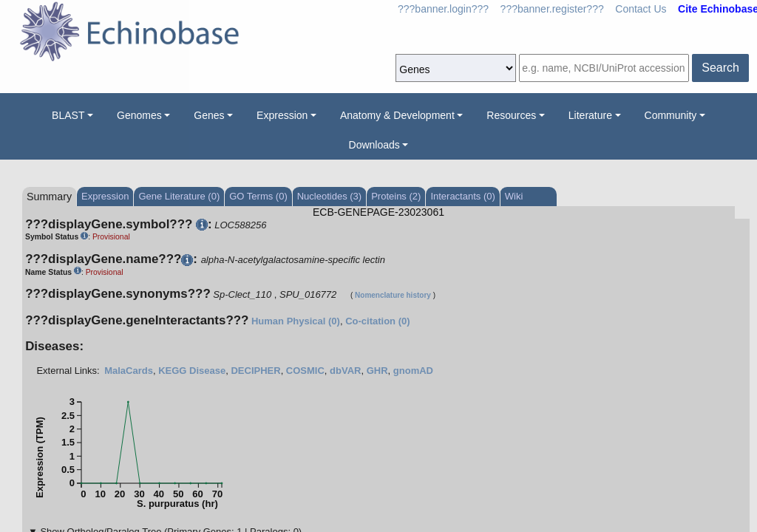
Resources (511, 115)
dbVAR (345, 371)
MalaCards (129, 371)
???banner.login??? (443, 9)
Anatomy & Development (397, 115)
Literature (590, 115)
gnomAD (413, 371)
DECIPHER (255, 371)
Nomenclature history (393, 295)
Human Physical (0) (296, 321)
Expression (282, 115)
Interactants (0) (462, 196)
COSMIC (305, 371)
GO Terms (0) (258, 196)
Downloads (374, 145)
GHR (377, 371)
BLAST (68, 115)
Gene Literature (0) (179, 196)
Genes (209, 115)
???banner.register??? (552, 9)
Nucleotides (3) (329, 196)
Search (720, 68)
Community (671, 115)
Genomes (139, 115)
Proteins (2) (396, 196)
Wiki (514, 196)
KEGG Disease (192, 371)
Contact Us (641, 9)
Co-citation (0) (377, 321)
